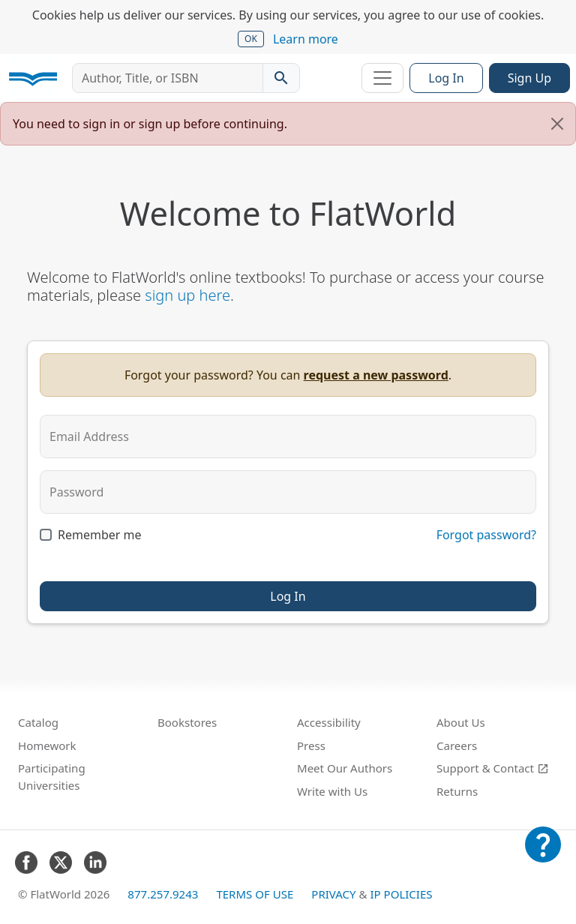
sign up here (187, 295)
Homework (47, 745)
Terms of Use (255, 894)
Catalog (38, 722)
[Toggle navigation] (382, 78)
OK (251, 39)
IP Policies (401, 894)
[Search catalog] (281, 78)
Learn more (306, 39)
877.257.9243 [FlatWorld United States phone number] (163, 894)
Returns (457, 791)
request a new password (376, 375)
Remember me (100, 535)
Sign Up (529, 78)
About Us (461, 722)
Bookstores (187, 722)
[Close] (557, 124)
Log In (446, 78)
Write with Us (332, 791)
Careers (457, 745)
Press (311, 745)
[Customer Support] (543, 855)
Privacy (333, 894)
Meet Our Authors (345, 768)
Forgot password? (486, 535)
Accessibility (329, 722)
